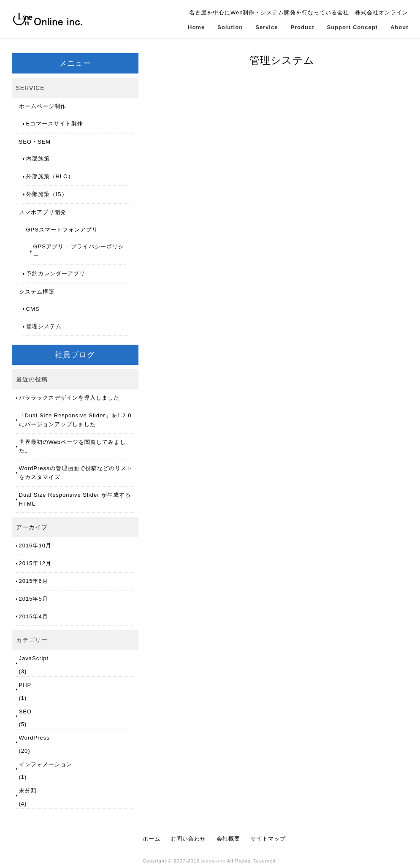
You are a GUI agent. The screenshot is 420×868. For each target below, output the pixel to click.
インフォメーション (46, 764)
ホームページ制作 (43, 106)
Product (302, 27)
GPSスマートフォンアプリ (62, 230)
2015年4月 (34, 616)
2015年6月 (34, 581)
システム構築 (37, 292)
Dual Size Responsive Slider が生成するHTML (75, 499)
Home (196, 27)
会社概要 (228, 839)
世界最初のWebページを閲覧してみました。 (73, 446)
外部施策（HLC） (50, 176)
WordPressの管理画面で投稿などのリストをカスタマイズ (76, 473)
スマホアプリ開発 (43, 212)
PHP (25, 685)
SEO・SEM (35, 142)
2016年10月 (35, 546)
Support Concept (352, 27)
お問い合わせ (188, 839)
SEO (25, 712)
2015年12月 (35, 563)
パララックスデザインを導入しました (69, 398)
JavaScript (34, 658)
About (400, 27)
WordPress (34, 738)
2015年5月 (34, 599)
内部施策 (38, 159)
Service (267, 27)
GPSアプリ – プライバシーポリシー (79, 251)
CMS (33, 309)
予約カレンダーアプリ (56, 273)
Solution (230, 27)
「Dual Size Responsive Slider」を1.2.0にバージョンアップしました (75, 420)
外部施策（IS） (47, 194)
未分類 (28, 790)
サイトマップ (268, 839)
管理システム (44, 326)
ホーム (152, 839)
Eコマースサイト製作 (55, 124)
